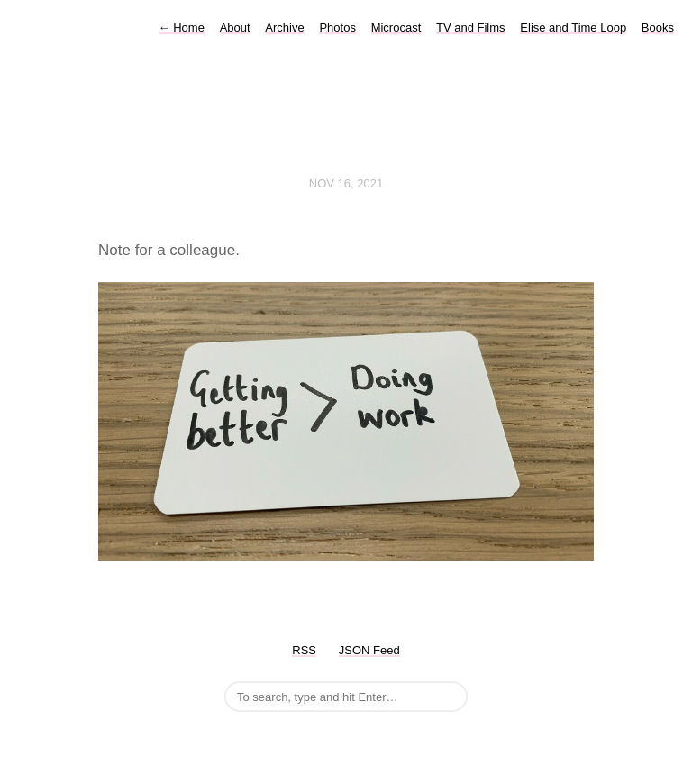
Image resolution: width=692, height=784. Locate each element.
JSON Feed (369, 650)
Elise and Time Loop (573, 27)
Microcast (396, 27)
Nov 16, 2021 (346, 183)
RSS (304, 650)
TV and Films (471, 27)
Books (658, 27)
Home (182, 27)
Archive (284, 27)
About (235, 27)
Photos (337, 27)
